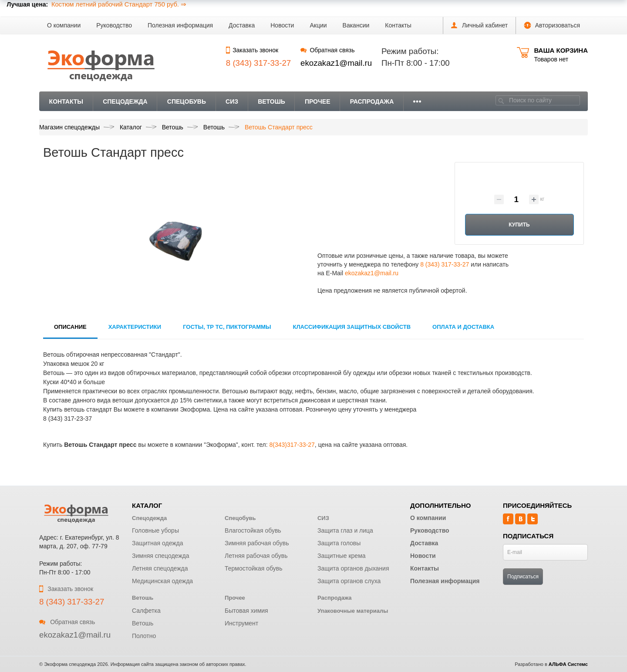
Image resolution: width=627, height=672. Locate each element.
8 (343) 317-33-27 (445, 264)
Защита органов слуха (349, 581)
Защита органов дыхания (353, 568)
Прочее (318, 101)
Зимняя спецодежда (161, 556)
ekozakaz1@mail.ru (336, 63)
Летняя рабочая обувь (256, 556)
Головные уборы (155, 530)
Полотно (144, 636)
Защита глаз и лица (345, 530)
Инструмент (241, 623)
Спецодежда (125, 101)
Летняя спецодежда (160, 568)
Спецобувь (187, 101)
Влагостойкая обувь (253, 530)
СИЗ (232, 101)
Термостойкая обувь (254, 568)
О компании (64, 25)
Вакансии (356, 25)
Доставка (242, 25)
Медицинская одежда (162, 581)
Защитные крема (342, 556)
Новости (282, 25)
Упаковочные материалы (353, 611)
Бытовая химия (246, 611)
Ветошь (271, 101)
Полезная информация (180, 25)
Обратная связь (327, 50)
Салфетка (146, 611)
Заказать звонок (252, 50)
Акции (318, 25)
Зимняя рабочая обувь (257, 543)
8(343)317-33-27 (292, 445)
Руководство (114, 25)
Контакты (398, 25)
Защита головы (339, 543)
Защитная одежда (158, 543)
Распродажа (372, 101)
